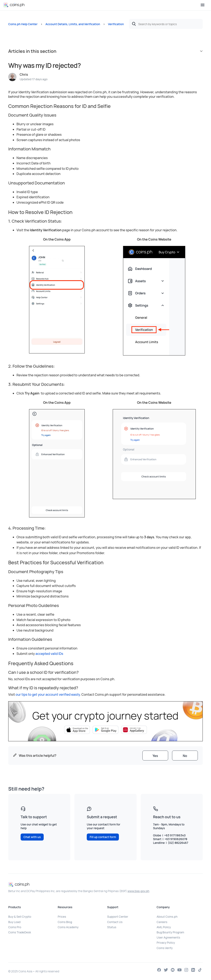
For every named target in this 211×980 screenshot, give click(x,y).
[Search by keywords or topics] (166, 24)
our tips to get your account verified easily (48, 694)
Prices (62, 917)
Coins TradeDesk (20, 932)
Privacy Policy (166, 943)
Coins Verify (165, 948)
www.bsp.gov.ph (138, 891)
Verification (116, 24)
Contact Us (115, 922)
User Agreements (168, 937)
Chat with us (32, 837)
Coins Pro (15, 927)
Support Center (118, 917)
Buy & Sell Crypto (20, 917)
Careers (162, 922)
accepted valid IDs (50, 654)
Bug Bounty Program (170, 932)
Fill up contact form (103, 837)
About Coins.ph (167, 917)
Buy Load (14, 922)
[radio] (155, 756)
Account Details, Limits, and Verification (73, 24)
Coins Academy (68, 927)
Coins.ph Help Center (23, 24)
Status (112, 927)
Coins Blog (65, 922)
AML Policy (164, 927)
